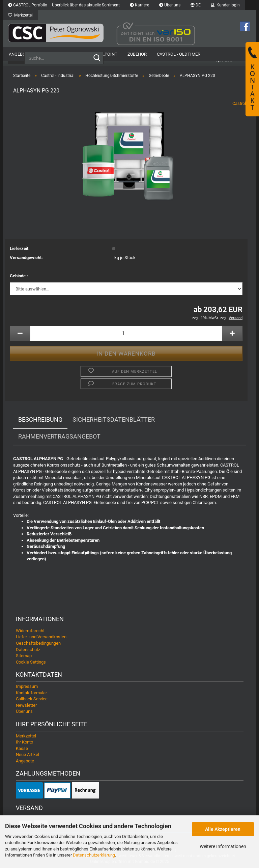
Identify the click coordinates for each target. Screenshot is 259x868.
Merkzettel (20, 15)
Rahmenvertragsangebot (59, 436)
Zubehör (137, 54)
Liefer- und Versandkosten (41, 637)
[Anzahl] (126, 333)
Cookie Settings (31, 662)
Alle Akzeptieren (223, 829)
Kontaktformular (31, 693)
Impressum (27, 686)
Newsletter (26, 705)
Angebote (20, 54)
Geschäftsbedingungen (38, 643)
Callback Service (32, 699)
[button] (196, 5)
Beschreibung (40, 419)
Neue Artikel (27, 754)
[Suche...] (97, 58)
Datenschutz (28, 650)
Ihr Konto (24, 742)
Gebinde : (19, 276)
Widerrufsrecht (30, 631)
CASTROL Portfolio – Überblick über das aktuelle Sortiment (64, 5)
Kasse (22, 748)
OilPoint (108, 54)
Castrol (239, 103)
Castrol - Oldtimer (179, 54)
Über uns (170, 5)
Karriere (139, 5)
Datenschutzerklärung (94, 855)
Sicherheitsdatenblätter (114, 419)
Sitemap (24, 656)
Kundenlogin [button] (225, 5)
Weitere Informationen (223, 846)
